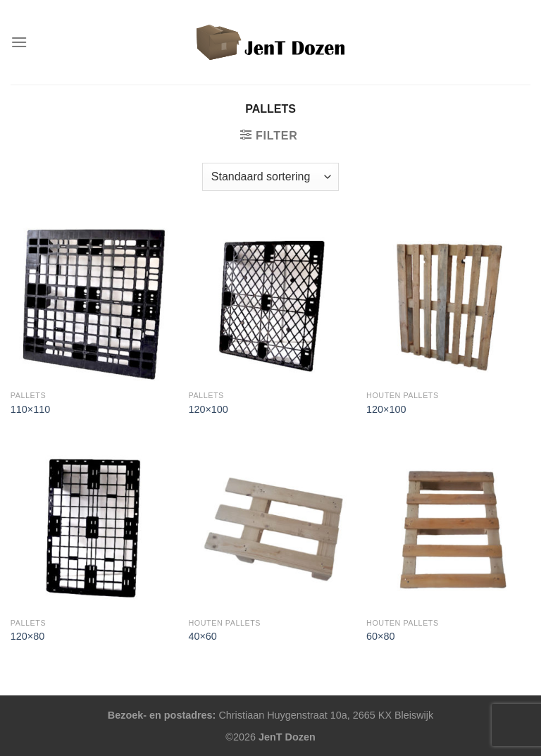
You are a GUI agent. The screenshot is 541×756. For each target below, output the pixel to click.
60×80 (380, 636)
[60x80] (448, 529)
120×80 (27, 636)
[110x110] (93, 301)
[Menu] (19, 42)
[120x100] (270, 301)
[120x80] (93, 529)
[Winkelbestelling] (270, 177)
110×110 (30, 409)
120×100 (208, 409)
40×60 (202, 636)
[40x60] (270, 529)
